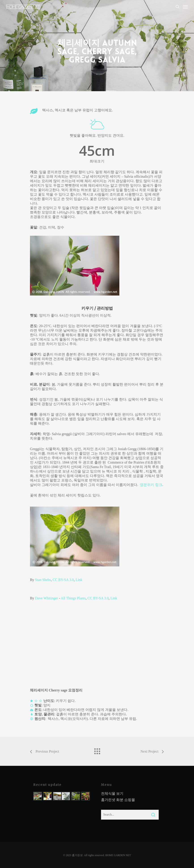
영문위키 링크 (151, 485)
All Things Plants (73, 598)
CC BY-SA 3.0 (63, 580)
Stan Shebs (43, 580)
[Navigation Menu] (185, 7)
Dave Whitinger (46, 598)
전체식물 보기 (112, 794)
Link (79, 580)
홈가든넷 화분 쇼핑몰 (118, 800)
